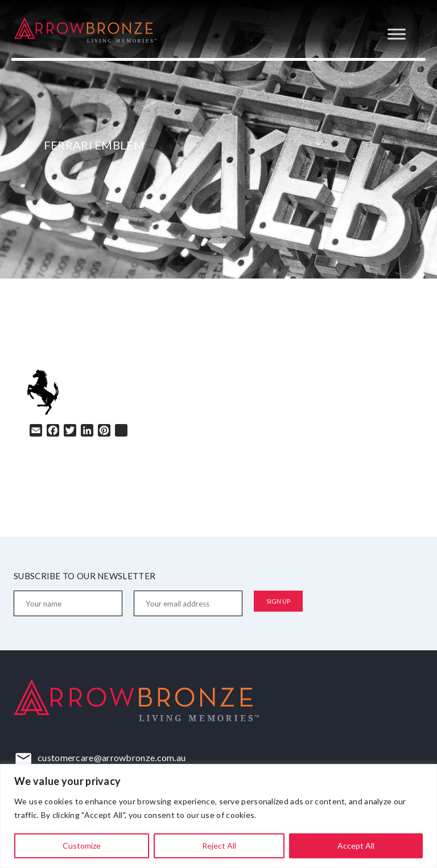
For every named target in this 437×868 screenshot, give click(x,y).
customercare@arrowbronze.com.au (112, 757)
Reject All (219, 846)
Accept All (356, 846)
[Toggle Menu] (397, 34)
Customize (82, 846)
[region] (218, 816)
